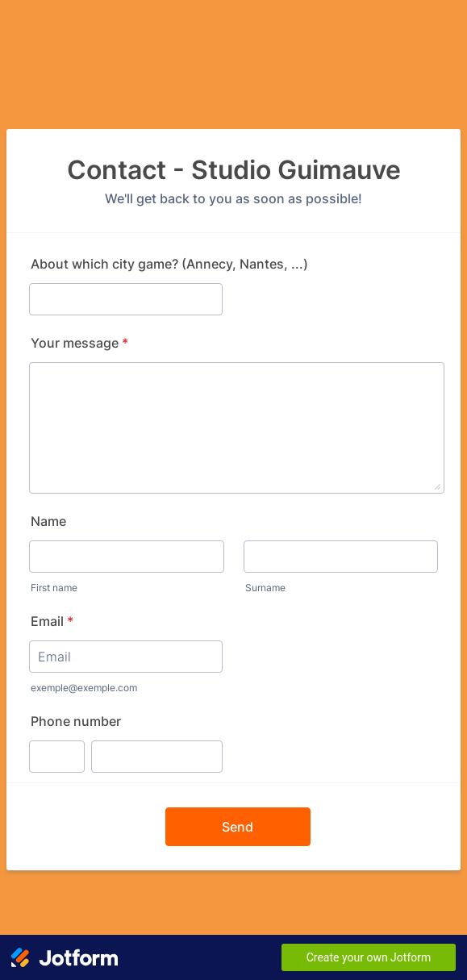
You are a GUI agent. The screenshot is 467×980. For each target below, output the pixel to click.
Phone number (76, 721)
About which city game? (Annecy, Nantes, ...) (169, 264)
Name (48, 521)
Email (52, 621)
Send (238, 827)
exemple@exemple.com (84, 688)
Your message (79, 343)
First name (54, 588)
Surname (265, 588)
